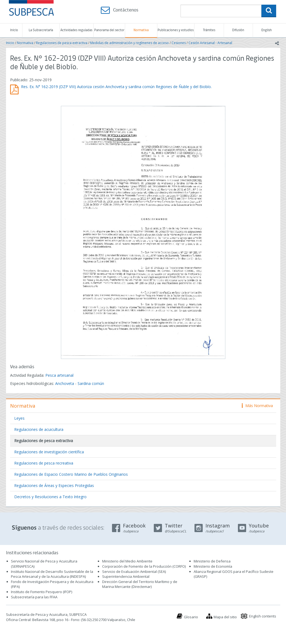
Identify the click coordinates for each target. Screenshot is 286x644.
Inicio (14, 30)
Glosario (191, 617)
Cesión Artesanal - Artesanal (210, 43)
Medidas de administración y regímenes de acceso (129, 43)
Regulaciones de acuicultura (39, 429)
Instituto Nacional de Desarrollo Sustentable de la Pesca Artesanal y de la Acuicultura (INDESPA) (52, 574)
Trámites (209, 30)
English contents (263, 616)
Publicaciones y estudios (176, 30)
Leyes (19, 418)
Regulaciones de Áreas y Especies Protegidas (54, 485)
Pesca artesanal (59, 375)
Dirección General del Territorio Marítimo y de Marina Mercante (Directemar (140, 584)
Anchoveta (65, 383)
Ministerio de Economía (213, 566)
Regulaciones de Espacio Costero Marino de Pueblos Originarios (71, 474)
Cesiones (179, 43)
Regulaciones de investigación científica (49, 452)
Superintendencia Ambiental (126, 576)
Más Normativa (257, 406)
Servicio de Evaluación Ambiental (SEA (134, 572)
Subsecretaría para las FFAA (34, 597)
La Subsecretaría (41, 30)
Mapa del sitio (225, 617)
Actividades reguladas (76, 30)
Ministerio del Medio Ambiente (127, 561)
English (267, 30)
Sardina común (91, 383)
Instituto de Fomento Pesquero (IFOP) (42, 592)
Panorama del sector (109, 30)
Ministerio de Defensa (212, 561)
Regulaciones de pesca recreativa (44, 463)
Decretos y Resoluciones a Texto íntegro (50, 497)
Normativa (141, 30)
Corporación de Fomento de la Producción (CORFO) (144, 566)
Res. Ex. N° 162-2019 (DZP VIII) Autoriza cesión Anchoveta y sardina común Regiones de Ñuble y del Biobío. (116, 87)
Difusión (238, 30)
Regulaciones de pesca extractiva (62, 43)
